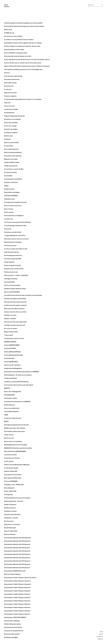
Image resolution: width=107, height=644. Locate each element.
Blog (101, 632)
